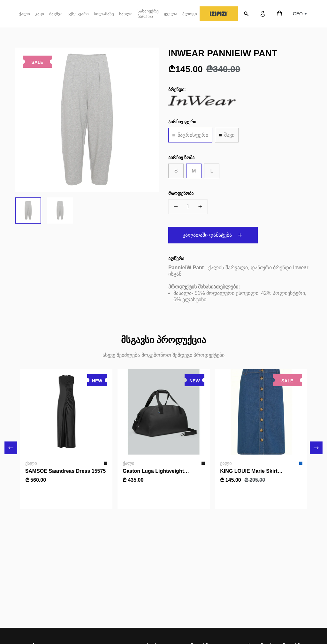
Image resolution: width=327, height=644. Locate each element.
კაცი (40, 16)
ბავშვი (56, 16)
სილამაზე (104, 14)
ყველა (171, 14)
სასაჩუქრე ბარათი (148, 14)
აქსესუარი (78, 16)
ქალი (24, 16)
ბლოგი (190, 14)
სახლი (126, 14)
